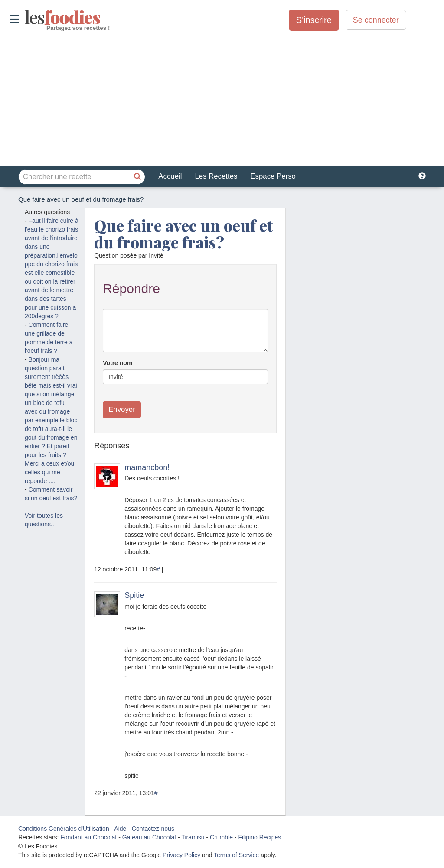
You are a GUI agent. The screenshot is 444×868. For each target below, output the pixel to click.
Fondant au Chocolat (88, 837)
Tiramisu (193, 837)
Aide (120, 829)
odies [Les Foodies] (26, 17)
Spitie (134, 595)
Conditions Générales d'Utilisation (64, 829)
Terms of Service (236, 855)
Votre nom (118, 363)
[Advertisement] (222, 99)
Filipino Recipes (260, 837)
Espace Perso (273, 176)
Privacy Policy (181, 855)
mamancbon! (147, 467)
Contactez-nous (153, 829)
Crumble (221, 837)
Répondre (131, 289)
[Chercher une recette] (137, 177)
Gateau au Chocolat (149, 837)
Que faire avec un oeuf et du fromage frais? (183, 234)
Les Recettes (216, 176)
